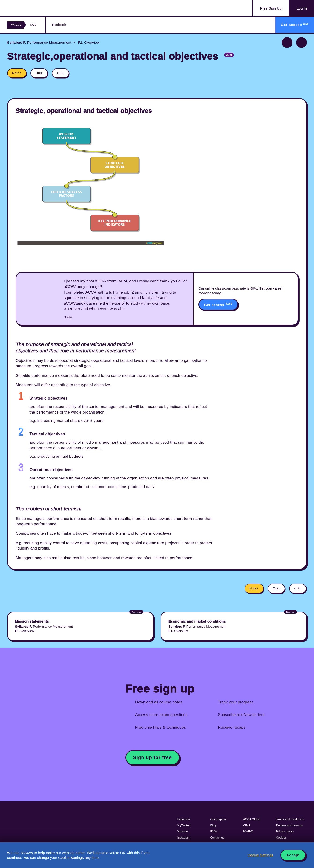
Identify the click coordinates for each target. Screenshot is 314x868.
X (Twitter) (184, 825)
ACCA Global (252, 819)
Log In (302, 8)
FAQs (214, 832)
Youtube (183, 832)
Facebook (184, 819)
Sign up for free (152, 757)
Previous (287, 43)
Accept (293, 855)
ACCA (16, 25)
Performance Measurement (39, 42)
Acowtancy (31, 8)
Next (302, 43)
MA (33, 25)
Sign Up (271, 8)
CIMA (247, 825)
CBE (61, 73)
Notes (17, 73)
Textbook (59, 25)
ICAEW (248, 832)
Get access (218, 304)
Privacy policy (285, 832)
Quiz (39, 73)
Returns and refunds (289, 825)
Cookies (281, 838)
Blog (213, 825)
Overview (88, 42)
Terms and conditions (290, 819)
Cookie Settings (260, 855)
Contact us (217, 838)
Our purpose (218, 819)
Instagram (184, 838)
